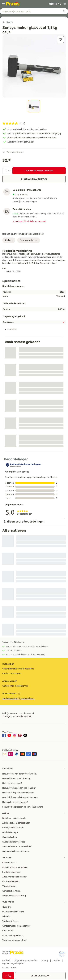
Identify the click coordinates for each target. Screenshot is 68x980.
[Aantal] (7, 171)
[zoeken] (64, 11)
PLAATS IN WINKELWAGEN (39, 171)
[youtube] (9, 735)
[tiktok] (25, 735)
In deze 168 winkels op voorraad (29, 221)
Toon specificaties (13, 152)
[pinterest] (20, 735)
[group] (34, 669)
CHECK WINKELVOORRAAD (34, 179)
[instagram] (14, 735)
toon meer (10, 329)
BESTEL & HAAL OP (40, 976)
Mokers (9, 240)
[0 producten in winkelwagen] (64, 4)
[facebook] (4, 736)
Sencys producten (29, 240)
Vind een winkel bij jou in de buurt (18, 698)
